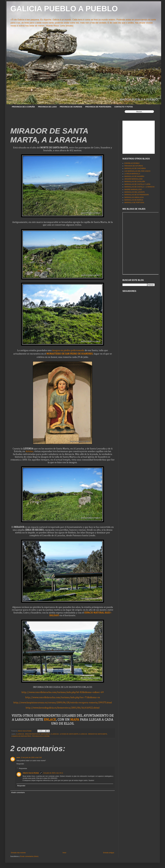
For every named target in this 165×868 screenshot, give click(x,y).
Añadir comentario (18, 793)
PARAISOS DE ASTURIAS (134, 166)
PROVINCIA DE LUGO (47, 107)
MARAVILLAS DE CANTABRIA (135, 168)
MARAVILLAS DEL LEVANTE (135, 192)
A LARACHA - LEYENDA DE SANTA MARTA (65, 734)
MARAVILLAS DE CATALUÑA (135, 182)
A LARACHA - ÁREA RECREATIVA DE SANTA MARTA (33, 734)
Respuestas (23, 768)
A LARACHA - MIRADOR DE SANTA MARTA (93, 734)
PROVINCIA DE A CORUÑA (23, 107)
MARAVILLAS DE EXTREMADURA (137, 195)
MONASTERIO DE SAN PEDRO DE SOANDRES (70, 354)
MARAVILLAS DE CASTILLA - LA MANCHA (139, 187)
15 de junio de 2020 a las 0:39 (31, 758)
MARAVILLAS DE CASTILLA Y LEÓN (137, 184)
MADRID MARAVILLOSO (133, 190)
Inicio (64, 853)
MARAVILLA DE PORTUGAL (134, 203)
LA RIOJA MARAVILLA (132, 174)
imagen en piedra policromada (68, 350)
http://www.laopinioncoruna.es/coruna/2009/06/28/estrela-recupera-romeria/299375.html (63, 703)
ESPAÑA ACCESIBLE (132, 163)
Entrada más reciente (18, 853)
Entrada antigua (109, 853)
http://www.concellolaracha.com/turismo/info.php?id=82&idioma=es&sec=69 (63, 692)
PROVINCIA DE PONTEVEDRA (98, 107)
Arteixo (29, 451)
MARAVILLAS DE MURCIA (134, 200)
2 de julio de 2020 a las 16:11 (53, 773)
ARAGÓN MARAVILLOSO (133, 179)
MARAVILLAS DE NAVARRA (134, 176)
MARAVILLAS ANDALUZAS (134, 197)
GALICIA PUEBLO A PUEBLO (64, 9)
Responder (20, 764)
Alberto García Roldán (31, 773)
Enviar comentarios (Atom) (29, 856)
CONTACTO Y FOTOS (124, 107)
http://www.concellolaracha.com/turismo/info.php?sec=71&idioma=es (63, 697)
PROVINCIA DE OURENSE (71, 107)
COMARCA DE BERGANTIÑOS (21, 736)
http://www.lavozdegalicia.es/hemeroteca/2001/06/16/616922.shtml (63, 708)
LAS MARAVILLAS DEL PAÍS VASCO (137, 171)
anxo (18, 758)
